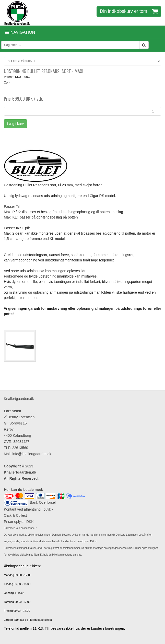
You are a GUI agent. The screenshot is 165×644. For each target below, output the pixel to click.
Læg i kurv (15, 124)
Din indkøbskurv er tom (129, 11)
